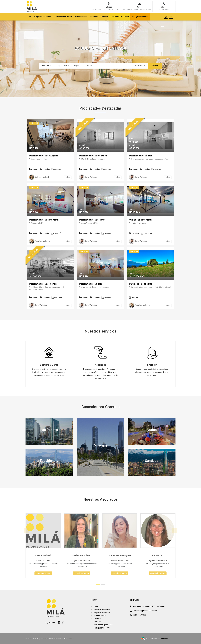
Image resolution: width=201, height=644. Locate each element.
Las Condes (49, 430)
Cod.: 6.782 (34, 123)
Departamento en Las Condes (43, 284)
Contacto (104, 17)
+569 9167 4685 (140, 615)
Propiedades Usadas (42, 17)
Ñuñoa (152, 430)
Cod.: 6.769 (84, 251)
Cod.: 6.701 (134, 251)
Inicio (29, 17)
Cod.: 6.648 (34, 187)
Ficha (68, 177)
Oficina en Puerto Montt (140, 220)
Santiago (152, 461)
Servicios (94, 17)
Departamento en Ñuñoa (141, 156)
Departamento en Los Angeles (44, 156)
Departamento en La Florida (92, 220)
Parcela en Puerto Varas (141, 284)
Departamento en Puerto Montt (44, 220)
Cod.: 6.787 (134, 187)
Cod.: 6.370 (84, 187)
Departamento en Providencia (93, 156)
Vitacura (100, 445)
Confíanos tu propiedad (120, 17)
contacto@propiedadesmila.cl (145, 611)
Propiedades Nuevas (64, 17)
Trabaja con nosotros (140, 17)
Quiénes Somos (81, 17)
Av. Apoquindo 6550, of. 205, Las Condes (149, 606)
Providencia (49, 461)
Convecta (164, 639)
